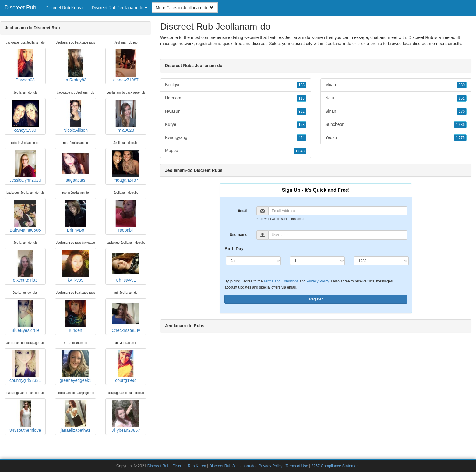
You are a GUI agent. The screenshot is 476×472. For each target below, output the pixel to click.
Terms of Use (297, 466)
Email (242, 211)
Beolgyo (236, 85)
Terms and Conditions (281, 281)
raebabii (126, 216)
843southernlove (25, 416)
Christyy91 (126, 266)
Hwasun (236, 112)
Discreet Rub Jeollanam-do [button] (120, 8)
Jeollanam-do (338, 44)
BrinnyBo (76, 216)
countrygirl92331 (25, 366)
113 (301, 98)
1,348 (300, 151)
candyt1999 (25, 116)
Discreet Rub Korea (64, 8)
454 (301, 138)
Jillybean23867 (126, 416)
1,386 (460, 125)
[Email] (338, 211)
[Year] (381, 261)
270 (462, 112)
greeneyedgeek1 (76, 366)
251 (462, 98)
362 (301, 112)
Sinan (396, 112)
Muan (396, 85)
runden (76, 316)
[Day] (317, 261)
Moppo (236, 151)
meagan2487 (126, 166)
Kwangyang (236, 138)
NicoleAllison (76, 116)
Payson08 (25, 66)
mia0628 (126, 116)
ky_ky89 (76, 266)
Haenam (236, 98)
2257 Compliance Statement (335, 466)
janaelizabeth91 (76, 416)
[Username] (338, 235)
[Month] (253, 261)
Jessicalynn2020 (25, 166)
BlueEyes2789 (25, 316)
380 (462, 85)
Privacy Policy (318, 281)
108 (301, 85)
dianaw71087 (126, 66)
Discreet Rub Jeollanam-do (232, 466)
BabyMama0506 (25, 216)
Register (316, 299)
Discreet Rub (20, 8)
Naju (396, 98)
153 (301, 125)
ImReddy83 (76, 66)
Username (238, 235)
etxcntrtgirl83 (25, 266)
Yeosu (396, 138)
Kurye (236, 125)
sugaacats (76, 166)
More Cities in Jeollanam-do (185, 8)
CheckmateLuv (126, 316)
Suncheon (396, 125)
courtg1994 (126, 366)
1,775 (460, 138)
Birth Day (234, 249)
